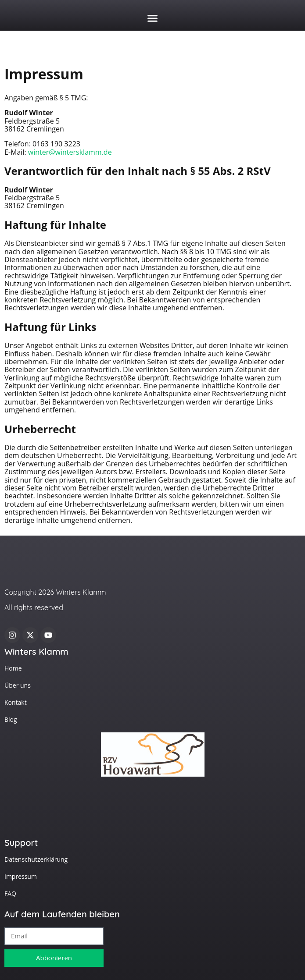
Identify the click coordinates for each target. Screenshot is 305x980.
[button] (153, 18)
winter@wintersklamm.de (70, 152)
